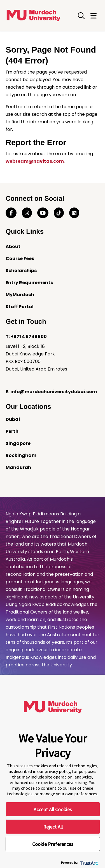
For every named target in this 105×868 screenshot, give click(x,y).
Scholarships (21, 271)
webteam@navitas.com (35, 161)
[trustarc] (89, 863)
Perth (12, 431)
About (13, 247)
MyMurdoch (20, 295)
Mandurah (18, 467)
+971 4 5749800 (29, 337)
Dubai (13, 419)
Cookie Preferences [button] (53, 844)
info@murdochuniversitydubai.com (54, 392)
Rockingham (21, 455)
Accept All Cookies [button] (53, 809)
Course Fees (20, 259)
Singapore (18, 443)
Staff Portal (20, 307)
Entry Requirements (29, 283)
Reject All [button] (53, 827)
